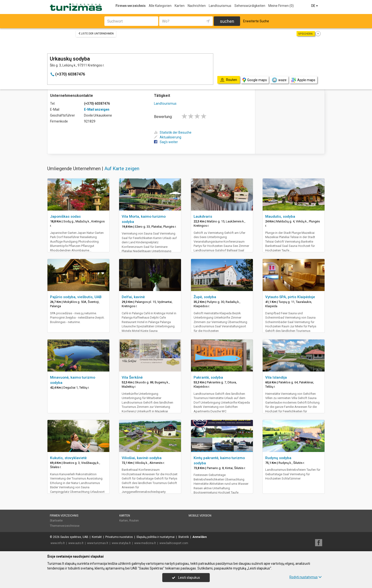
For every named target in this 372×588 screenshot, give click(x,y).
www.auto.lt (76, 543)
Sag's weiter (166, 142)
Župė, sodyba (205, 297)
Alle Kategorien (160, 6)
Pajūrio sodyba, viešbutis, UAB (76, 297)
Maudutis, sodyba (280, 216)
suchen (227, 21)
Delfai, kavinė (133, 297)
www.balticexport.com (174, 543)
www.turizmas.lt (98, 543)
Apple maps (303, 80)
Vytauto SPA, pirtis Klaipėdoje (290, 297)
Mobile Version (200, 516)
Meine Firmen (281, 6)
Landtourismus (220, 6)
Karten (180, 6)
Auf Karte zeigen (122, 169)
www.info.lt (58, 543)
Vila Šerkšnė (132, 377)
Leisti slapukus (186, 578)
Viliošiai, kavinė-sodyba (142, 458)
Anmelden (200, 537)
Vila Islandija (276, 377)
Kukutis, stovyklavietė (68, 458)
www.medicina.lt (145, 543)
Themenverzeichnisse (65, 526)
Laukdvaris (203, 216)
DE (315, 6)
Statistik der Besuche (173, 132)
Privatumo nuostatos (119, 537)
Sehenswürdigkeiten (250, 6)
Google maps (255, 80)
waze (279, 80)
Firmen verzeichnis (131, 6)
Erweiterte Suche (256, 21)
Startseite (56, 521)
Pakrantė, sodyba (208, 377)
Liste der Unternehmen (96, 34)
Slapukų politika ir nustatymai (156, 537)
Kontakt (97, 537)
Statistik (184, 537)
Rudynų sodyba (278, 458)
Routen (134, 521)
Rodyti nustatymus (306, 577)
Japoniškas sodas (65, 216)
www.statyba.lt (121, 543)
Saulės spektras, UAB (74, 537)
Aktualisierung (168, 137)
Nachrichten (197, 6)
